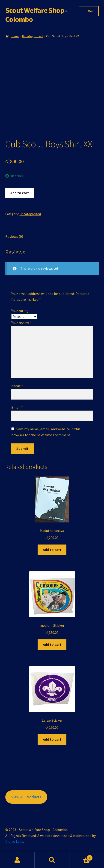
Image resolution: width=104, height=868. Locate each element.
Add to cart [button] (52, 550)
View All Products (26, 797)
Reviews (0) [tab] (14, 236)
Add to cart (20, 193)
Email (17, 407)
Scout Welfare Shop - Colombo (36, 15)
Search (52, 860)
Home (15, 36)
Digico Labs (14, 841)
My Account (17, 860)
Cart (81, 857)
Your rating (21, 311)
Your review (21, 323)
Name (17, 386)
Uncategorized (32, 36)
